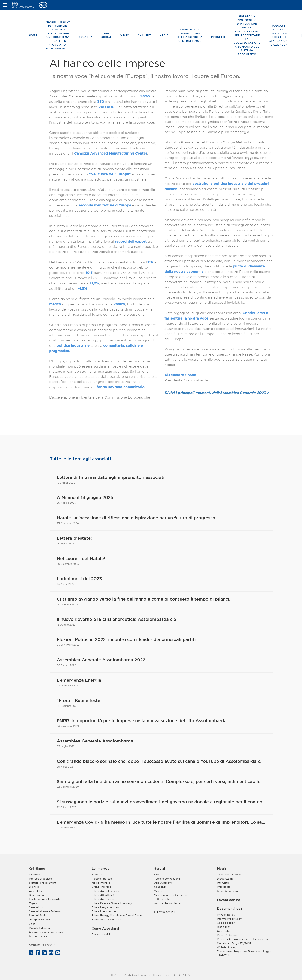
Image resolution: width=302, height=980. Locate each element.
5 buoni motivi (101, 934)
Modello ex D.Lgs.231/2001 (234, 943)
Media (164, 35)
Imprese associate (40, 879)
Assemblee (36, 891)
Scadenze (160, 887)
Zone (32, 924)
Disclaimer (224, 927)
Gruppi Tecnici (38, 936)
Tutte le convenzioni (167, 879)
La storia (34, 875)
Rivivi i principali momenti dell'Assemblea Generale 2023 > (217, 393)
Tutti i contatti (163, 899)
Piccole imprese (102, 879)
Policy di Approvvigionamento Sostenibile (244, 939)
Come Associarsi (105, 929)
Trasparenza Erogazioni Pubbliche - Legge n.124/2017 (244, 953)
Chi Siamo (37, 869)
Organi (33, 903)
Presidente (224, 887)
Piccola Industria (39, 928)
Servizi (160, 869)
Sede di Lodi (37, 907)
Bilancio (34, 887)
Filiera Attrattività (103, 895)
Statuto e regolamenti (43, 883)
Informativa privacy (229, 919)
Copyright (223, 931)
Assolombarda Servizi (168, 903)
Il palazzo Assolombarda (45, 899)
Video (125, 35)
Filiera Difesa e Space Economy (112, 903)
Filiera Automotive (103, 899)
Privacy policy (226, 915)
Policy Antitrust (227, 935)
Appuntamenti (163, 883)
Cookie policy (226, 923)
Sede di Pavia (38, 915)
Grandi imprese (101, 887)
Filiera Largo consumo (106, 907)
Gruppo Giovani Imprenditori (47, 932)
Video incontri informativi (170, 895)
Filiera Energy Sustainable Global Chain (117, 915)
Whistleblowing (227, 947)
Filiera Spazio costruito (107, 919)
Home (33, 35)
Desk (157, 875)
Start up (97, 875)
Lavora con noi (229, 900)
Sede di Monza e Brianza (45, 911)
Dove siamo (36, 895)
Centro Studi (164, 912)
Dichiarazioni (225, 879)
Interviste (223, 883)
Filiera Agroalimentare (106, 891)
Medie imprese (101, 883)
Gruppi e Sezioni (39, 919)
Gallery (144, 35)
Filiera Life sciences (104, 911)
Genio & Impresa (227, 891)
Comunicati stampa (229, 875)
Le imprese (101, 869)
